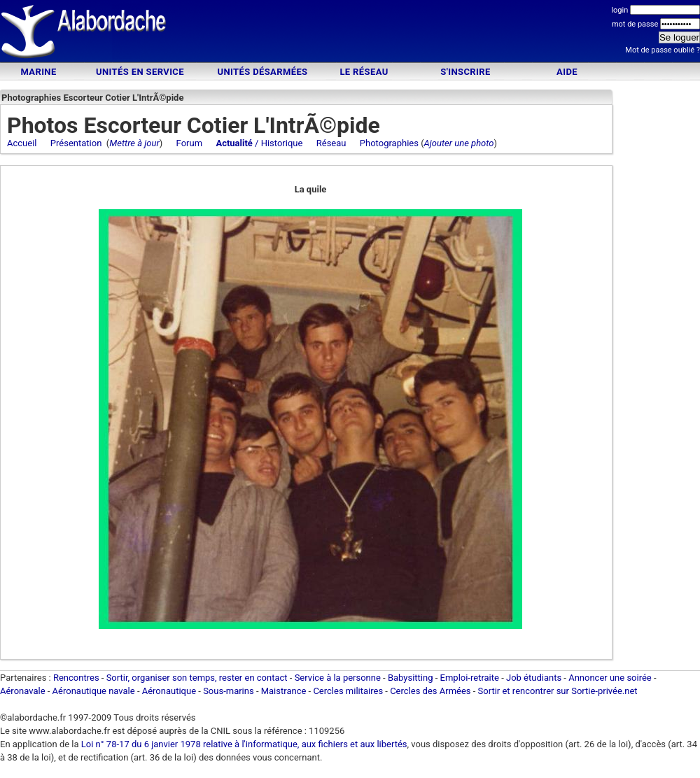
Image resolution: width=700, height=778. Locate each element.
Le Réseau (364, 72)
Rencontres (76, 678)
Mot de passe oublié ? (663, 50)
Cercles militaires (348, 691)
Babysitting (411, 678)
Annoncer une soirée (610, 678)
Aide (567, 72)
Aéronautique (170, 691)
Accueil (22, 143)
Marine (38, 72)
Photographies (389, 143)
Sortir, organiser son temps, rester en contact (197, 678)
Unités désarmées (262, 72)
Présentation (76, 143)
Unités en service (140, 72)
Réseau (331, 143)
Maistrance (284, 691)
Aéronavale (23, 691)
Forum (189, 143)
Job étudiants (534, 678)
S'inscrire (465, 72)
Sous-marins (229, 691)
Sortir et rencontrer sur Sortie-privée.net (558, 691)
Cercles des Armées (430, 691)
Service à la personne (338, 678)
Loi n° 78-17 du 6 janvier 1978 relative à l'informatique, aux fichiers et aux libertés (243, 744)
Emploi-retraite (470, 678)
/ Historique (259, 143)
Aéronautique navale (94, 691)
